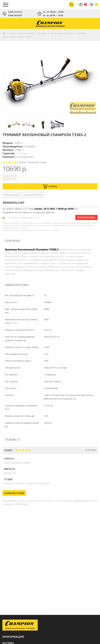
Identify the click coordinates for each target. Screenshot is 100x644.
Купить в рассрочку (33, 195)
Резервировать (86, 217)
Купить (50, 186)
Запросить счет (13, 202)
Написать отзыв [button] (14, 493)
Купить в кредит (12, 195)
